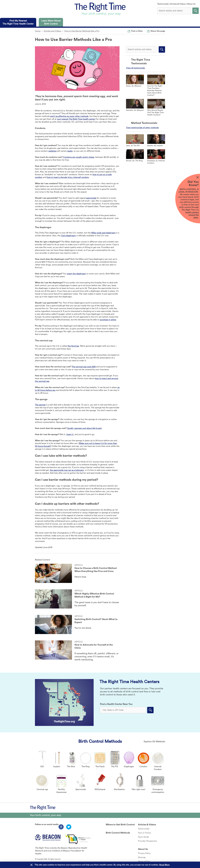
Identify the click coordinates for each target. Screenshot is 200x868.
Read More (164, 865)
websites (52, 151)
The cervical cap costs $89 (84, 367)
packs (70, 151)
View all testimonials (135, 68)
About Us (191, 4)
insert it (70, 434)
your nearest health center (76, 119)
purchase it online (108, 320)
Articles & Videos (178, 4)
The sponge (40, 405)
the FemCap (73, 346)
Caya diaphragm (68, 236)
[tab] (18, 22)
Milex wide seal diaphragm (104, 233)
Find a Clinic (137, 31)
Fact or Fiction (145, 833)
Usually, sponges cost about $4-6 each (84, 428)
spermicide (91, 198)
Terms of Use (144, 861)
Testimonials (163, 4)
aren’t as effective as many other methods (69, 116)
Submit (196, 11)
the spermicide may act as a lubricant (67, 470)
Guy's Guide (143, 837)
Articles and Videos (52, 31)
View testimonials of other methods (142, 128)
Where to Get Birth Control (120, 825)
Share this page (158, 31)
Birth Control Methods (100, 741)
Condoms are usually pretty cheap (79, 157)
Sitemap (142, 857)
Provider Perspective (148, 841)
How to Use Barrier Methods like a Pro (82, 31)
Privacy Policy (144, 853)
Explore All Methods (154, 741)
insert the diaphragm (76, 274)
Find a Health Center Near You (116, 704)
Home (38, 31)
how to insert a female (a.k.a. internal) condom (68, 177)
